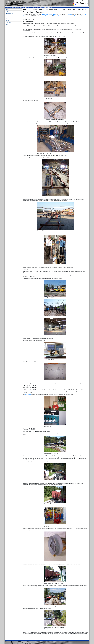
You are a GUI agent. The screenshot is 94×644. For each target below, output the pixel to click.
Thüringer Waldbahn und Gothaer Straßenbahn (62, 16)
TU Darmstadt (69, 14)
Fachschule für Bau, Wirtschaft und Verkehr (49, 14)
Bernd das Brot (28, 395)
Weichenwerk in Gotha (48, 16)
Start (12, 7)
